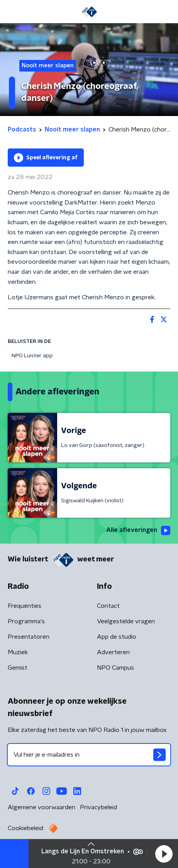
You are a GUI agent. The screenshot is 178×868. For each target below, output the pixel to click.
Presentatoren (29, 637)
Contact (108, 606)
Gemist (18, 668)
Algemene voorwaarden (42, 807)
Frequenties (25, 606)
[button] (164, 854)
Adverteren (113, 652)
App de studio (117, 637)
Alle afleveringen (138, 530)
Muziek (18, 652)
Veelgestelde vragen (126, 621)
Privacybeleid (98, 807)
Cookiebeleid (25, 828)
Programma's (26, 621)
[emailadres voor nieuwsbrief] (89, 755)
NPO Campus (115, 668)
